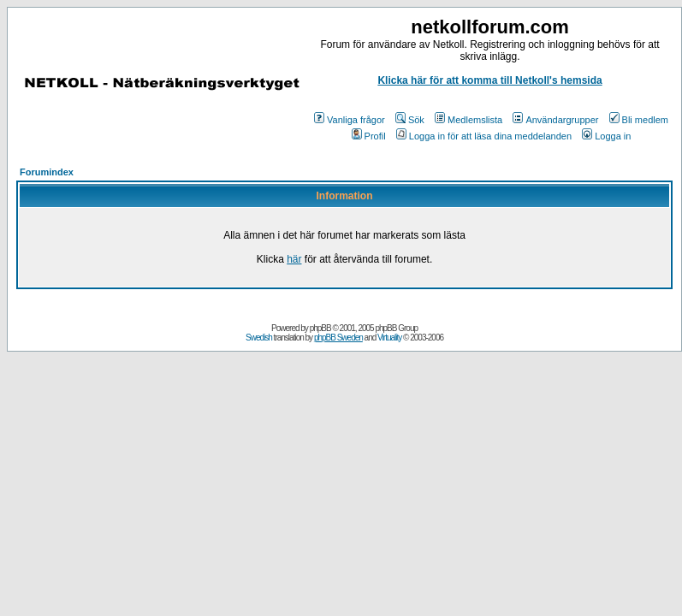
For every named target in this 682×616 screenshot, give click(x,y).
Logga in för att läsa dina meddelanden (484, 136)
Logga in (606, 136)
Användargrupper (555, 120)
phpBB (320, 328)
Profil (369, 136)
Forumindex (47, 172)
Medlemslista (469, 120)
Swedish (259, 338)
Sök (410, 120)
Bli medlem (639, 120)
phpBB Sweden (338, 338)
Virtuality (389, 338)
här (294, 259)
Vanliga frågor (350, 120)
